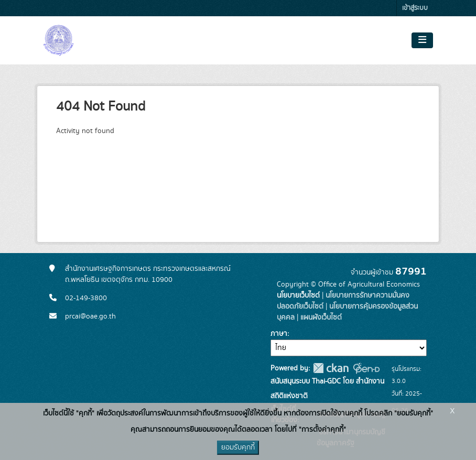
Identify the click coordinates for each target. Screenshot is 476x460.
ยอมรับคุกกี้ (238, 447)
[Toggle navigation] (422, 40)
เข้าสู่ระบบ (415, 8)
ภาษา (279, 334)
